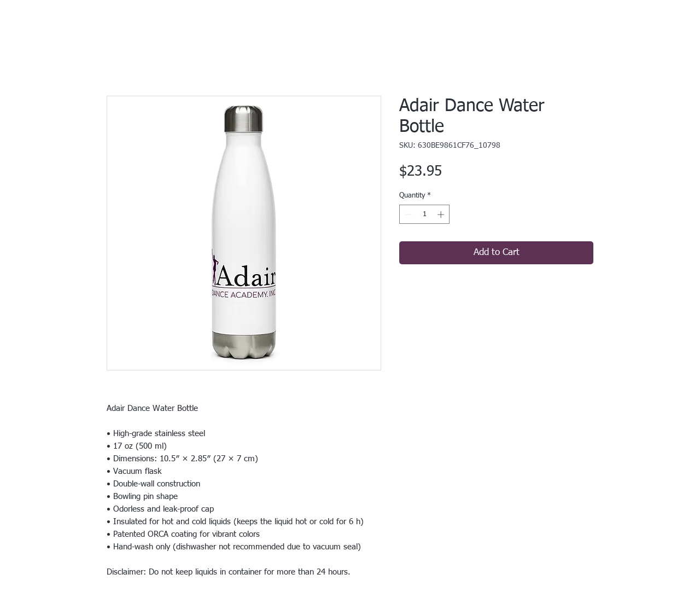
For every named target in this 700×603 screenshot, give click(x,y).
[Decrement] (407, 214)
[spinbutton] (425, 214)
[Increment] (442, 214)
